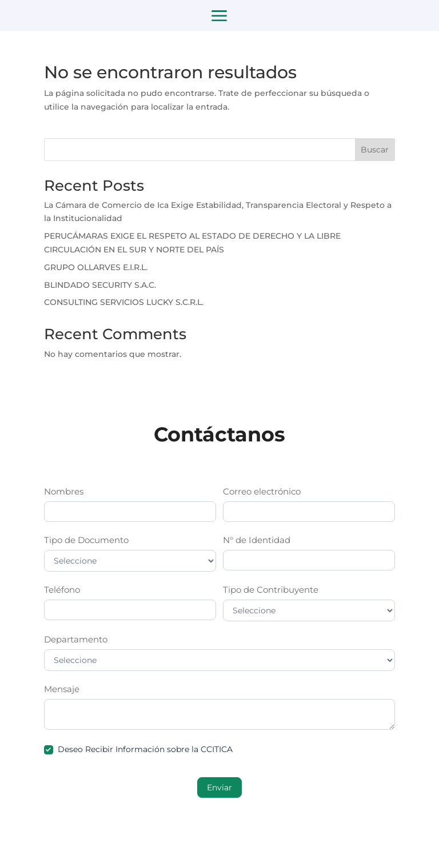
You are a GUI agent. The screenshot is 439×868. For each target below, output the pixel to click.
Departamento (76, 639)
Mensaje (62, 689)
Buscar (375, 150)
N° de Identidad (257, 540)
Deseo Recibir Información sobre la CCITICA (138, 749)
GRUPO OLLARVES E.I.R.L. (96, 267)
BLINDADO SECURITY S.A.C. (100, 285)
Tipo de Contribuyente (271, 590)
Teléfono (62, 590)
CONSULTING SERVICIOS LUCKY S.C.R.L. (124, 302)
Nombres (64, 491)
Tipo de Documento (86, 540)
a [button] (219, 17)
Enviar (219, 787)
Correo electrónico (262, 491)
